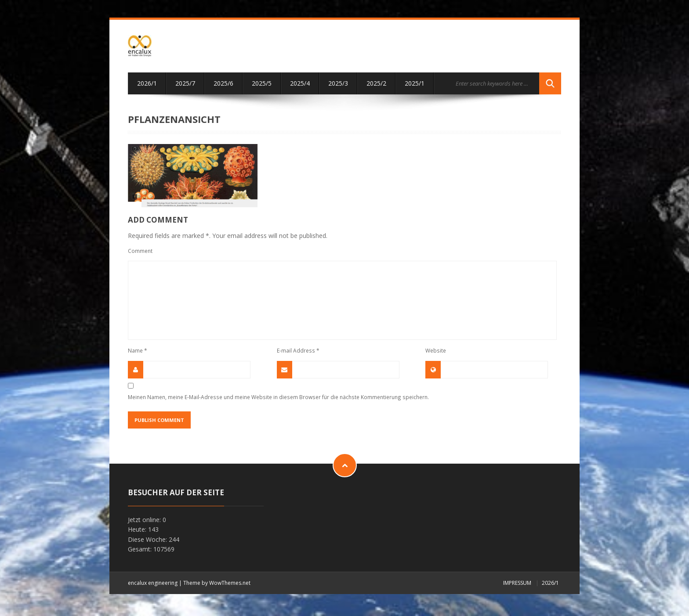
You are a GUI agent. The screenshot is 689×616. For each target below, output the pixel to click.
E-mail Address (298, 350)
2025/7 (185, 83)
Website (436, 350)
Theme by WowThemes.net (217, 583)
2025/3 (338, 83)
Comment (140, 251)
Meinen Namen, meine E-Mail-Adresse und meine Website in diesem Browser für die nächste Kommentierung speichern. (278, 397)
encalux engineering (153, 583)
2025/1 (415, 83)
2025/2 (376, 83)
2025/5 (262, 83)
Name (138, 350)
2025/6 (223, 83)
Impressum (517, 583)
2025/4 (300, 83)
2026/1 (147, 83)
